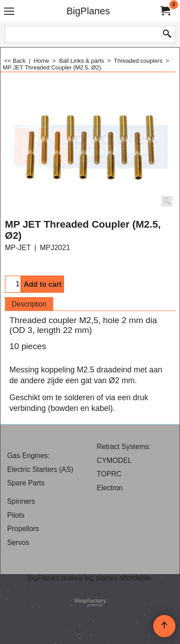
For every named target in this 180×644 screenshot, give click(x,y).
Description (29, 304)
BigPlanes (88, 11)
